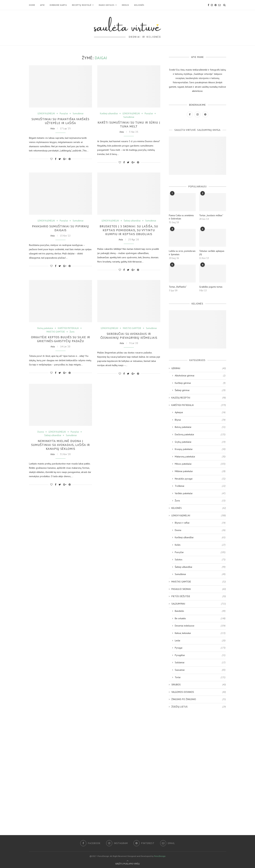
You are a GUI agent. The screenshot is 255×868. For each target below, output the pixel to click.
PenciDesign (160, 856)
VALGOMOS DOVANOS (199, 692)
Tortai (200, 677)
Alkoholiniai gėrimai (200, 376)
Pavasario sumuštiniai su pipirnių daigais (61, 228)
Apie (42, 5)
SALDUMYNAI (199, 604)
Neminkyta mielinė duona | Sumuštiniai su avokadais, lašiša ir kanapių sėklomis (61, 445)
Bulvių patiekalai (45, 328)
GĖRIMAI (199, 368)
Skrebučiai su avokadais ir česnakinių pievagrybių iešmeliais (129, 336)
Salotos (200, 560)
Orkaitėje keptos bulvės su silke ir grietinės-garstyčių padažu (61, 339)
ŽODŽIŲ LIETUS (199, 707)
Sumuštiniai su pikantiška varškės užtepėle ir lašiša (60, 121)
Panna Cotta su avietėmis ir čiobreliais (181, 217)
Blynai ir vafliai (200, 523)
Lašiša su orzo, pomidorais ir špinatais (182, 253)
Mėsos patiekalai (200, 464)
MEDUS (125, 5)
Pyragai (200, 648)
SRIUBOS (199, 685)
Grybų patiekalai (200, 442)
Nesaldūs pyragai (200, 479)
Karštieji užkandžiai (109, 114)
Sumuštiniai (78, 114)
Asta (52, 128)
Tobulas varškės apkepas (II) (212, 253)
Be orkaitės (200, 619)
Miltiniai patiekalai (200, 471)
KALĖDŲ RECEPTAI (199, 398)
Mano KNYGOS (107, 5)
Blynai (200, 420)
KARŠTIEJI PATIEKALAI (68, 328)
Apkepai (200, 412)
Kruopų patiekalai (200, 449)
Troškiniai (200, 486)
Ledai (200, 641)
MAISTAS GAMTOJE (56, 332)
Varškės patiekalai (200, 493)
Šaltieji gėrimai (200, 390)
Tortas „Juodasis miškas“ (211, 215)
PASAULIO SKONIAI (199, 589)
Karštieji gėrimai (200, 383)
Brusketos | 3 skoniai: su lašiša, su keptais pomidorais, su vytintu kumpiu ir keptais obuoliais (129, 230)
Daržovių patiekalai (200, 435)
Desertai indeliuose (200, 626)
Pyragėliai (200, 655)
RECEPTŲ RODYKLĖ (82, 5)
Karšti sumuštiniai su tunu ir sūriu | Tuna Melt (129, 124)
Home (32, 5)
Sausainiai (200, 670)
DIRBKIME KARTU (58, 5)
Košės (200, 545)
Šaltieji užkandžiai (132, 221)
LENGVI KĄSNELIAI (46, 114)
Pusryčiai (64, 114)
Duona (41, 432)
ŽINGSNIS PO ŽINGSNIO (199, 699)
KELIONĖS (139, 5)
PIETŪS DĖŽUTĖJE (199, 596)
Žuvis (72, 332)
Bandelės (200, 611)
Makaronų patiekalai (200, 457)
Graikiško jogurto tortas (211, 287)
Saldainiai (200, 663)
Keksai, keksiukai (200, 633)
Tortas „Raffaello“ (178, 287)
